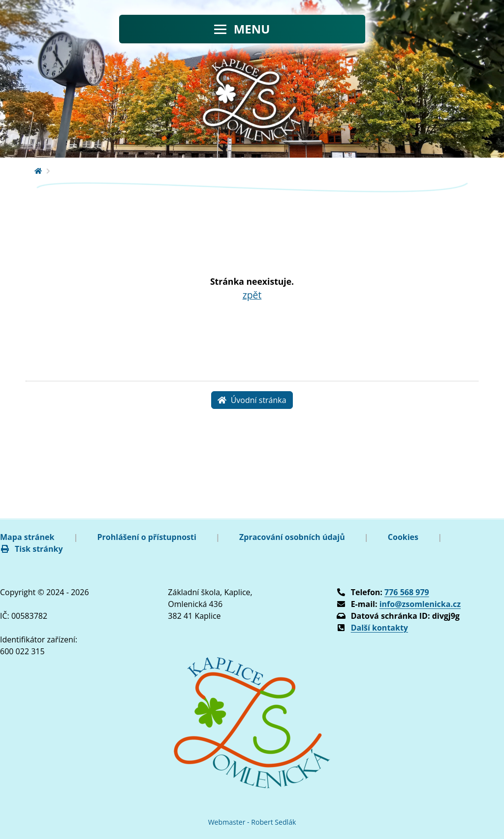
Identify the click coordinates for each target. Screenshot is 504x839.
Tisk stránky (31, 549)
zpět (252, 295)
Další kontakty (379, 628)
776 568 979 (407, 592)
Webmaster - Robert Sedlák (252, 822)
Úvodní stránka (252, 400)
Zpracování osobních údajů (292, 537)
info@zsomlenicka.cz (420, 604)
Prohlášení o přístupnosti (147, 537)
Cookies (403, 537)
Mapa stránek (27, 537)
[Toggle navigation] (242, 29)
